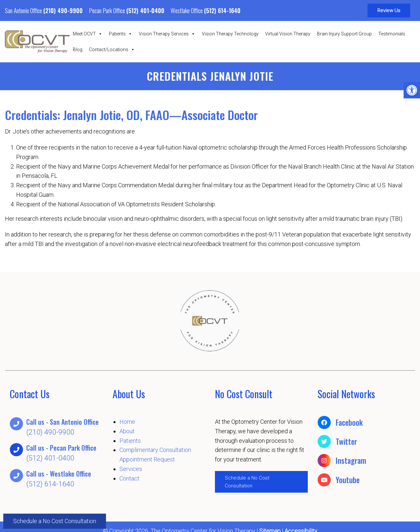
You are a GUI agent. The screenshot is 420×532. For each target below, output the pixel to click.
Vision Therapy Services (167, 34)
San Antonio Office (24, 10)
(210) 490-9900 (63, 10)
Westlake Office (187, 10)
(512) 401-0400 (145, 10)
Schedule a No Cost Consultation (55, 521)
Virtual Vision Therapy (288, 34)
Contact (129, 478)
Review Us (389, 10)
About (127, 431)
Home (127, 422)
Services (131, 469)
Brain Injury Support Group (344, 34)
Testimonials (392, 34)
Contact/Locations (112, 50)
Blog (78, 50)
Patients (121, 34)
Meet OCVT (88, 34)
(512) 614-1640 (222, 10)
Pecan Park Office (108, 10)
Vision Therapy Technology (230, 34)
